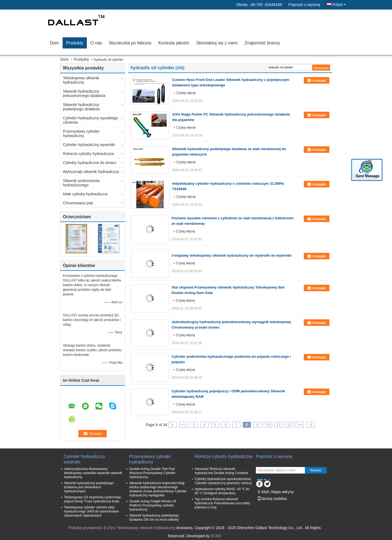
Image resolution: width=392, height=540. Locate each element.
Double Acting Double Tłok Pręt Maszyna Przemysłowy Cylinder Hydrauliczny (152, 473)
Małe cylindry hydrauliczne (85, 194)
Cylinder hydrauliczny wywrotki (89, 145)
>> (300, 425)
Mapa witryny (282, 492)
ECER (216, 536)
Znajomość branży (262, 43)
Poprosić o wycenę (304, 5)
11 (279, 425)
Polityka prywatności (86, 528)
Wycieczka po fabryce (130, 43)
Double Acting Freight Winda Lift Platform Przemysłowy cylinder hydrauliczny (153, 505)
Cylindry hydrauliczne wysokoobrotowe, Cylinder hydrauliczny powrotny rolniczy (223, 481)
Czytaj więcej (186, 93)
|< (173, 425)
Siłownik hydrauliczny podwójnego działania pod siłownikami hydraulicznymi (89, 487)
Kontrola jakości (174, 43)
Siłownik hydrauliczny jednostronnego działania (84, 93)
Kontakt (319, 81)
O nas (96, 43)
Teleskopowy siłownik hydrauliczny (81, 80)
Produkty (75, 43)
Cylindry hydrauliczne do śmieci (90, 163)
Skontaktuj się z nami (217, 43)
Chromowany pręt (78, 203)
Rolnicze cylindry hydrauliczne (88, 154)
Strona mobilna (272, 499)
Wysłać (316, 470)
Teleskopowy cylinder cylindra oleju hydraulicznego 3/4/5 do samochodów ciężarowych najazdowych (91, 511)
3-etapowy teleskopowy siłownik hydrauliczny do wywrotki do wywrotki (232, 255)
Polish (339, 5)
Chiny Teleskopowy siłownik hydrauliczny (141, 528)
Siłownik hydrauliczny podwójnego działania (81, 107)
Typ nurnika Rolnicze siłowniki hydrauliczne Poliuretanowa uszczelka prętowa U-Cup (222, 503)
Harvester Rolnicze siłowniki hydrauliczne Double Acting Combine (221, 471)
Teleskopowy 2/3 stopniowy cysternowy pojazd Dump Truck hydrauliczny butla (92, 499)
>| (310, 425)
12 (289, 425)
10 (268, 425)
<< (183, 425)
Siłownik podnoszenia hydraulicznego (81, 183)
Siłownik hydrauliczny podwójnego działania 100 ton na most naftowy (154, 518)
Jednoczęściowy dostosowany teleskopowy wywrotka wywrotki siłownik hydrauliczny (93, 473)
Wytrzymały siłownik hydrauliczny (91, 172)
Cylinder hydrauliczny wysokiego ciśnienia (90, 120)
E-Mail (263, 492)
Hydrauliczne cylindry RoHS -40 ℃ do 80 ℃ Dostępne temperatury (222, 491)
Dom (54, 43)
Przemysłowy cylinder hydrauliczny (81, 134)
